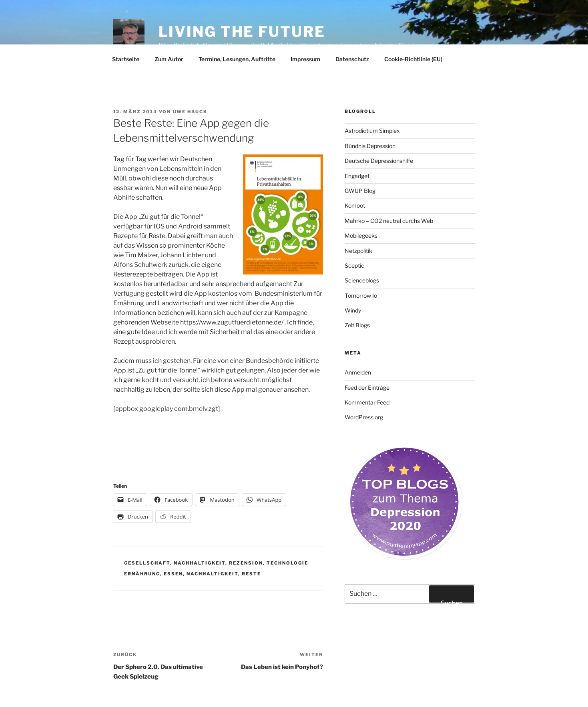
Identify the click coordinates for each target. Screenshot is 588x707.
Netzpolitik (358, 251)
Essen (173, 574)
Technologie (287, 563)
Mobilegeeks (361, 235)
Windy (353, 310)
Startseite (126, 59)
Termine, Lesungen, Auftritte (237, 59)
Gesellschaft (147, 563)
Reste (251, 574)
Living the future (242, 32)
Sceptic (354, 265)
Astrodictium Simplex (372, 131)
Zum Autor (169, 59)
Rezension (246, 563)
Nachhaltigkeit (200, 563)
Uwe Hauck (190, 112)
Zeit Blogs (357, 325)
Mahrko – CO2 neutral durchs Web (389, 221)
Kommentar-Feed (367, 402)
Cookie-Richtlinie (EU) (413, 59)
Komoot (355, 205)
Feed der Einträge (367, 388)
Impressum (305, 59)
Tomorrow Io (361, 295)
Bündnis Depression (370, 146)
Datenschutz (352, 59)
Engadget (357, 176)
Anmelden (358, 372)
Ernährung (142, 574)
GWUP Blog (360, 191)
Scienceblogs (362, 280)
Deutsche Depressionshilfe (379, 161)
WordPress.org (364, 417)
